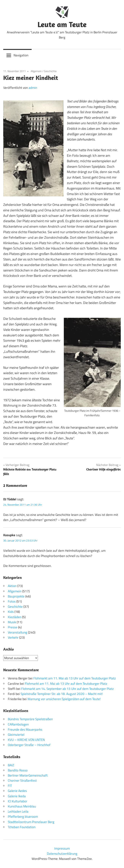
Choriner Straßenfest (22, 781)
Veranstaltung (18, 632)
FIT (10, 786)
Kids (11, 612)
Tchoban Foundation (22, 827)
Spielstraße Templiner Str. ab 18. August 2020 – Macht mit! (62, 694)
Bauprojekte (16, 596)
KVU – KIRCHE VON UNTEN (26, 740)
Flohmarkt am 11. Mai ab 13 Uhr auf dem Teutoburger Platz (75, 678)
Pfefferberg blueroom (23, 817)
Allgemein (36, 71)
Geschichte (50, 71)
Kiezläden (15, 617)
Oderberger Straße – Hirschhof (29, 745)
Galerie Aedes (17, 791)
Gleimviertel (16, 735)
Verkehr (13, 637)
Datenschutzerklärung (62, 854)
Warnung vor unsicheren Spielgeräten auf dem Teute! (64, 699)
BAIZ (11, 765)
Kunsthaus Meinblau (22, 806)
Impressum (62, 848)
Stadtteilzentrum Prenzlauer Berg (31, 822)
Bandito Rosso (18, 770)
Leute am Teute (62, 24)
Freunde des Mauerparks (25, 729)
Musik (12, 622)
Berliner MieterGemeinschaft (28, 775)
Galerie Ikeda (17, 796)
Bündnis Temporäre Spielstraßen (30, 719)
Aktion (12, 586)
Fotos (12, 601)
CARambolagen (18, 724)
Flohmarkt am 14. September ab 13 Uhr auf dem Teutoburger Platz (67, 689)
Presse (13, 627)
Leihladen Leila (18, 811)
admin (33, 88)
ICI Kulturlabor (18, 801)
